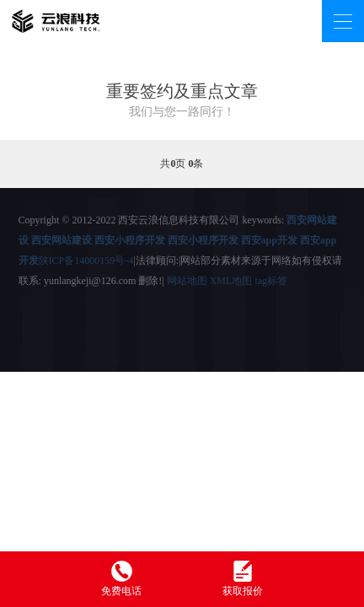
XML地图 (231, 281)
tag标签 (271, 281)
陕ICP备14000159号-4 (86, 261)
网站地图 (187, 281)
